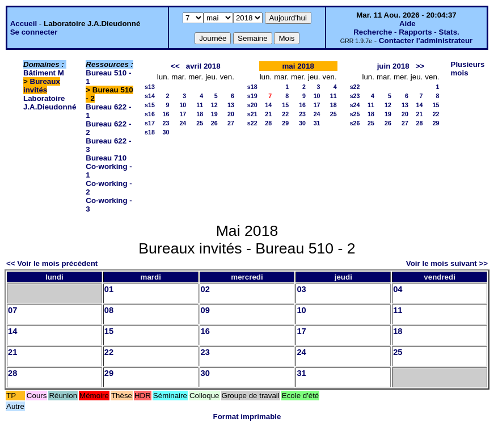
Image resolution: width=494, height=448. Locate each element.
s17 (150, 123)
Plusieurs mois (468, 69)
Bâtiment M (44, 73)
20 (231, 114)
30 (166, 132)
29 (285, 123)
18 (200, 114)
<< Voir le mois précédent (52, 263)
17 (183, 114)
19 (214, 114)
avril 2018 (203, 66)
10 (183, 105)
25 (200, 123)
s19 (252, 96)
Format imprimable (247, 417)
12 (214, 105)
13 (231, 105)
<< (175, 66)
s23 (355, 96)
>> (420, 66)
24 (183, 123)
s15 (150, 105)
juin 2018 (393, 66)
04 (398, 289)
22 (285, 114)
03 (301, 289)
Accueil (24, 24)
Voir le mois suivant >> (447, 263)
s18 (150, 132)
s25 (355, 114)
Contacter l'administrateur (426, 41)
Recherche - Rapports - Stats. (406, 32)
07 (12, 310)
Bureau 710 (106, 158)
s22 (252, 123)
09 (205, 310)
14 (268, 105)
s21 (252, 114)
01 (109, 289)
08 (109, 310)
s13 (150, 87)
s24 (355, 105)
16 (166, 114)
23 (166, 123)
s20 (252, 105)
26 (214, 123)
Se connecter (34, 32)
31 (317, 123)
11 (200, 105)
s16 (150, 114)
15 (285, 105)
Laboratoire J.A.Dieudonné (50, 103)
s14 (150, 96)
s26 (355, 123)
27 (231, 123)
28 (268, 123)
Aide (408, 24)
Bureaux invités (42, 86)
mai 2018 (298, 66)
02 (205, 289)
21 (268, 114)
